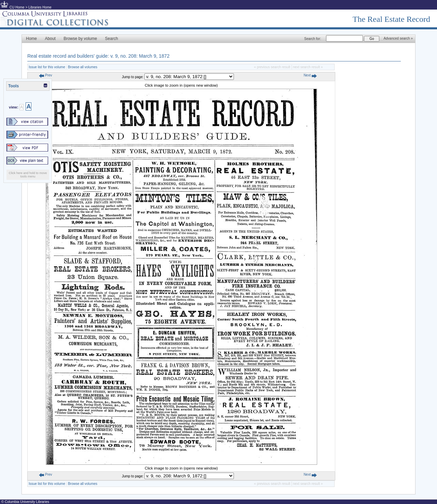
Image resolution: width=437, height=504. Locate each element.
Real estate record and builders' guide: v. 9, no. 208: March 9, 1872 (98, 56)
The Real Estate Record (391, 19)
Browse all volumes (83, 67)
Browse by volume (80, 39)
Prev (45, 75)
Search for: (313, 39)
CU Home (17, 7)
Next (310, 75)
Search (112, 39)
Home (31, 39)
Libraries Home (40, 7)
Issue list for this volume (47, 67)
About (50, 39)
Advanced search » (398, 38)
